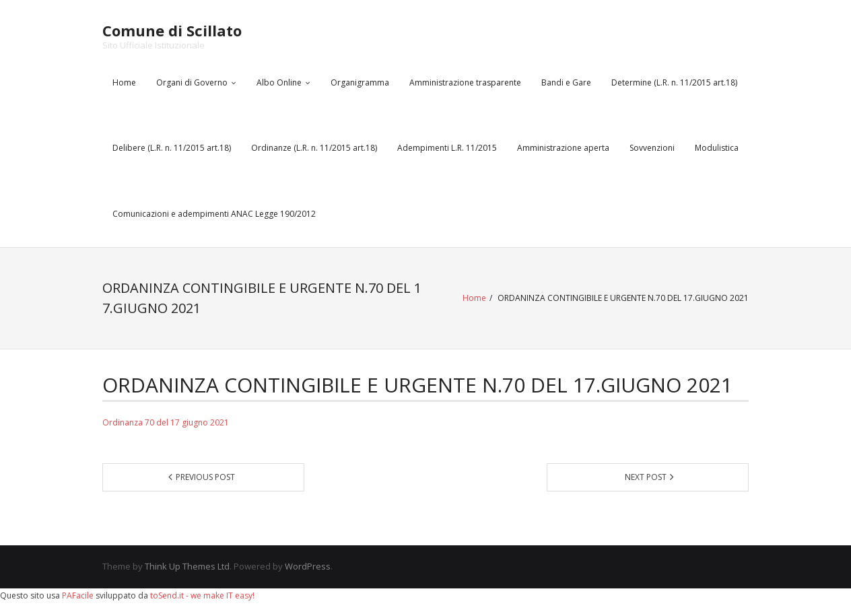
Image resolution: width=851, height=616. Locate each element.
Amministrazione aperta (563, 148)
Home (124, 82)
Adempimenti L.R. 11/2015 (447, 148)
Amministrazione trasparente (465, 82)
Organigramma (360, 82)
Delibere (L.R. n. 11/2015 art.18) (172, 148)
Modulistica (717, 148)
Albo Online (279, 82)
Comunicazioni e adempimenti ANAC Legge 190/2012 (214, 214)
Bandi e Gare (566, 82)
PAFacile (78, 595)
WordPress (308, 566)
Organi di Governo (192, 82)
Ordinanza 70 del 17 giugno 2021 (166, 422)
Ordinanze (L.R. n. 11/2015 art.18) (314, 148)
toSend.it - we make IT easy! (202, 595)
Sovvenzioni (652, 148)
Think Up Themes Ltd (187, 566)
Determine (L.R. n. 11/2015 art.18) (674, 82)
